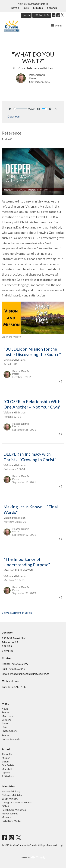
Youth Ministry (10, 799)
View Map (8, 651)
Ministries (7, 716)
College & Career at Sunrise (17, 802)
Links (5, 727)
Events (6, 712)
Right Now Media (11, 821)
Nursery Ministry (11, 791)
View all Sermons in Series (17, 613)
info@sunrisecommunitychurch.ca (30, 674)
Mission (6, 758)
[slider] (21, 109)
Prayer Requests (11, 739)
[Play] (10, 109)
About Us (7, 754)
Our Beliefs (8, 765)
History (6, 773)
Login (62, 845)
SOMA (5, 806)
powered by (33, 857)
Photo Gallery (9, 731)
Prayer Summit (10, 813)
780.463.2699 (42, 15)
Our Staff (7, 769)
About (5, 723)
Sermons (7, 720)
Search (26, 15)
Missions (7, 817)
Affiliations (8, 776)
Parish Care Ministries (14, 810)
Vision (5, 761)
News (5, 709)
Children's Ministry (12, 795)
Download (13, 116)
